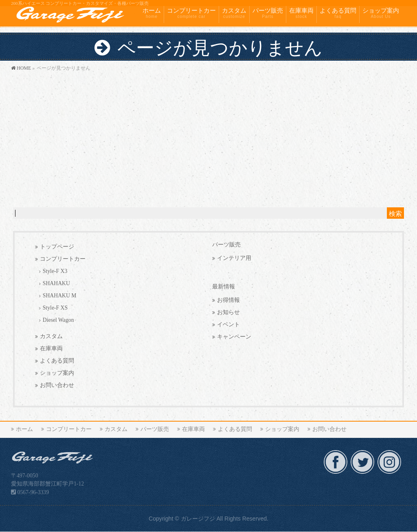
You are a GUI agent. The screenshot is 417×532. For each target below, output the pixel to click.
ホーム (24, 429)
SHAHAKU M (60, 296)
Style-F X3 (55, 271)
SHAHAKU (56, 283)
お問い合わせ (57, 385)
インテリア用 (234, 258)
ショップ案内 (57, 373)
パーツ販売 (226, 244)
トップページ (57, 247)
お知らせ (228, 312)
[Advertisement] (208, 134)
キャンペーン (234, 337)
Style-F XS (55, 308)
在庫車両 (51, 348)
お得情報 (228, 300)
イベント (228, 324)
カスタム (51, 336)
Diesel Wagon (58, 320)
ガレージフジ (198, 519)
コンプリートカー (63, 259)
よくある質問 (57, 361)
